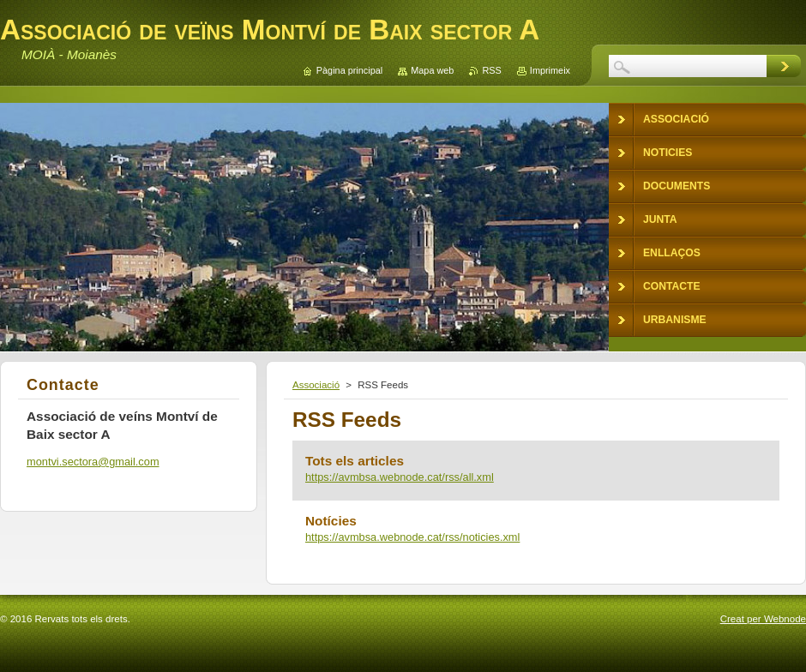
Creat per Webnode (763, 619)
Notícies (331, 521)
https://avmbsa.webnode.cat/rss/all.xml (400, 477)
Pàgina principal (349, 70)
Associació (316, 385)
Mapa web (432, 70)
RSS (491, 70)
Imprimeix (550, 70)
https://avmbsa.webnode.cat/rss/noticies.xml (412, 537)
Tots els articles (355, 461)
